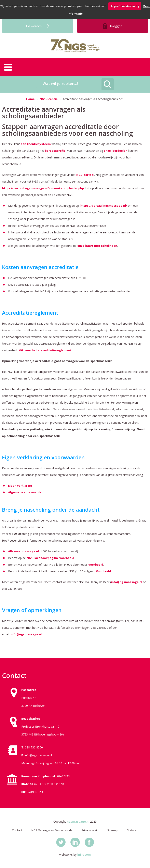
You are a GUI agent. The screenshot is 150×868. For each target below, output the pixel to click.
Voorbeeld (67, 558)
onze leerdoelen (115, 151)
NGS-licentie (49, 99)
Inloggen (116, 26)
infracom (84, 855)
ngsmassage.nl (78, 821)
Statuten (133, 830)
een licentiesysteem (36, 144)
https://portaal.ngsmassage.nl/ (104, 206)
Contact (17, 830)
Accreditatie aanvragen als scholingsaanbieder (93, 99)
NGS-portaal (85, 175)
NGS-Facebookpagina (42, 558)
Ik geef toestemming (125, 6)
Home (30, 99)
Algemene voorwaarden (26, 492)
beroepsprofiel (56, 151)
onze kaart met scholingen (97, 246)
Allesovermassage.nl (24, 551)
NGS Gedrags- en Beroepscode (52, 830)
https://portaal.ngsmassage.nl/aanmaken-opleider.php (43, 188)
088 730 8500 (34, 747)
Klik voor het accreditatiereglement (45, 350)
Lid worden (34, 26)
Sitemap (113, 830)
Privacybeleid (90, 830)
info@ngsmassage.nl (127, 582)
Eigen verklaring (20, 486)
